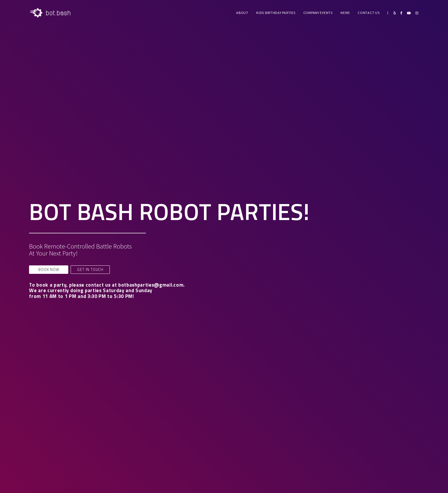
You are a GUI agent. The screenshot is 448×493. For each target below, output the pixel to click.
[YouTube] (409, 13)
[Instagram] (417, 13)
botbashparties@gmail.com (151, 285)
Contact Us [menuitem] (369, 13)
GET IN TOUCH (90, 269)
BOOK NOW (49, 269)
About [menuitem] (242, 13)
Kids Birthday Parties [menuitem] (276, 13)
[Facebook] (401, 13)
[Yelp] (395, 13)
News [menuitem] (345, 13)
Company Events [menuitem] (318, 13)
